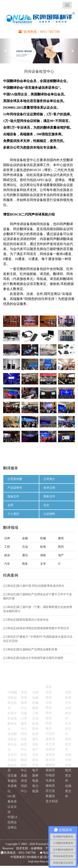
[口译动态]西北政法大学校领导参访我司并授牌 (33, 658)
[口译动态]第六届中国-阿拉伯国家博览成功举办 (34, 586)
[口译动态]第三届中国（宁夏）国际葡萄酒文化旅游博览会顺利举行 (38, 609)
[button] (6, 51)
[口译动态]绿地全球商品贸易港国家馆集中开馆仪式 (36, 628)
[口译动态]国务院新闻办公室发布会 (26, 620)
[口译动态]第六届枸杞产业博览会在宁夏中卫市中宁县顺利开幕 (38, 596)
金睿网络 (37, 848)
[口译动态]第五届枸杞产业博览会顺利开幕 (30, 649)
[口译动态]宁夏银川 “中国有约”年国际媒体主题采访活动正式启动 (38, 639)
